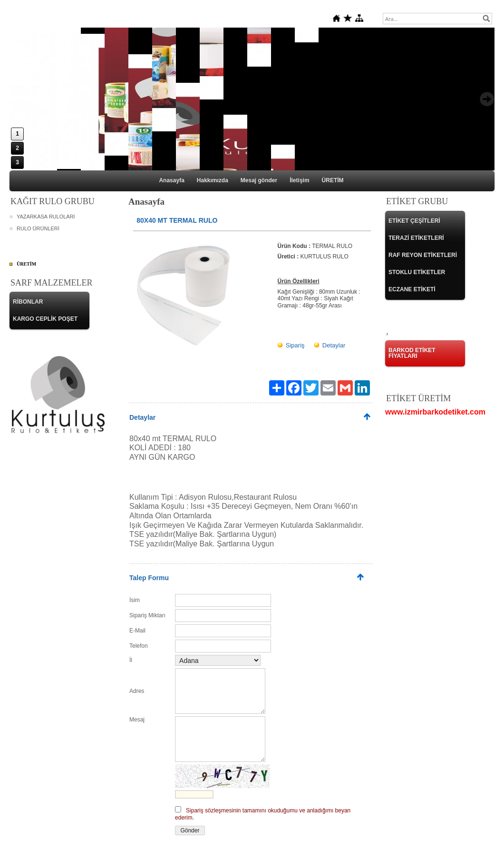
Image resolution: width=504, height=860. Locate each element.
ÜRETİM (333, 180)
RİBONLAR (28, 302)
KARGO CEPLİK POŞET (45, 319)
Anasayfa (171, 180)
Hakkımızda (213, 180)
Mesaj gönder (259, 180)
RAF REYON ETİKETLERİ (423, 255)
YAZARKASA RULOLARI (46, 217)
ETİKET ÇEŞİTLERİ (414, 221)
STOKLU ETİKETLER (417, 272)
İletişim (299, 180)
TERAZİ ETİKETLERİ (416, 238)
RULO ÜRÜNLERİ (38, 228)
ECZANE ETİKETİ (412, 289)
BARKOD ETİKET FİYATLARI (412, 353)
